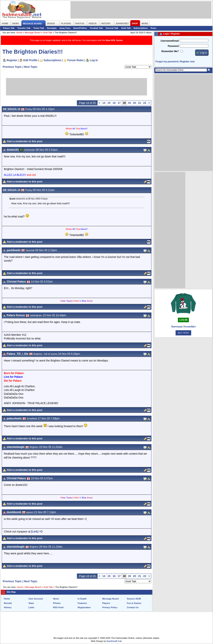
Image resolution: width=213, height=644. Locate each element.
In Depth (82, 599)
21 (140, 103)
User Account (36, 599)
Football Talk (96, 28)
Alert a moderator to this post (25, 141)
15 (109, 103)
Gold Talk (126, 28)
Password (173, 46)
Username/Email (170, 41)
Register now (187, 62)
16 (114, 103)
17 (119, 103)
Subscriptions (141, 28)
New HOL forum (114, 40)
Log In (94, 60)
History (8, 607)
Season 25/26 (134, 599)
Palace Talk (9, 28)
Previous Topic (12, 67)
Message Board (33, 33)
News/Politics (80, 28)
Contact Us (133, 607)
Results (8, 603)
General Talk (112, 28)
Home (19, 33)
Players (106, 603)
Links (31, 607)
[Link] (35, 532)
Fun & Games (134, 603)
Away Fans (65, 28)
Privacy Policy (110, 607)
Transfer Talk (24, 28)
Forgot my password (167, 62)
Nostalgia (52, 28)
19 (129, 103)
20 (134, 103)
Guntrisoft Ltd (114, 641)
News (56, 599)
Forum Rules (76, 60)
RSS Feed (58, 607)
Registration (84, 607)
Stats (31, 603)
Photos (57, 603)
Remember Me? (170, 51)
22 (145, 103)
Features (82, 603)
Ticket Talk (39, 28)
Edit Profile (30, 60)
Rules (154, 28)
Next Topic (31, 67)
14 (104, 103)
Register (12, 60)
